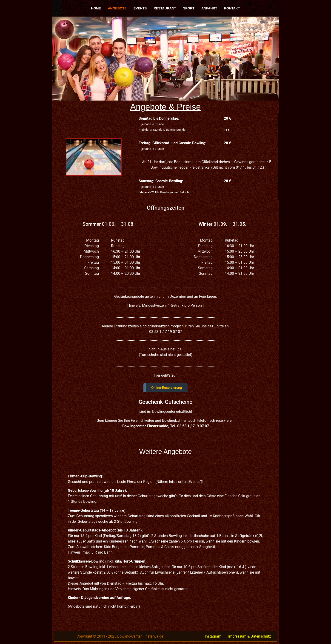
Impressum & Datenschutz (250, 636)
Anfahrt (209, 8)
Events (140, 8)
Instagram (213, 636)
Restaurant (165, 8)
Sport (189, 8)
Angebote (117, 8)
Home (96, 8)
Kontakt (232, 8)
